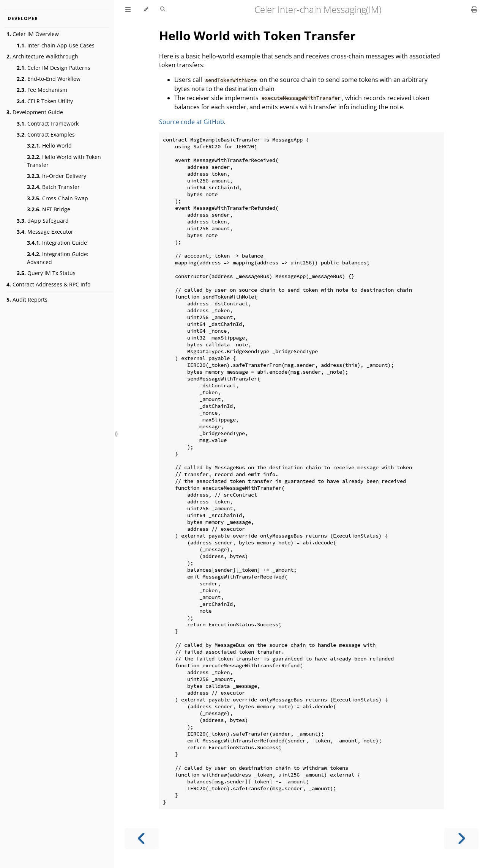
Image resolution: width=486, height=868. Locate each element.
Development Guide (35, 112)
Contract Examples (46, 134)
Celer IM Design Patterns (54, 68)
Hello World (49, 145)
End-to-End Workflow (49, 79)
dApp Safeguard (43, 221)
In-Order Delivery (57, 176)
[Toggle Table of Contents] (128, 9)
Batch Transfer (53, 187)
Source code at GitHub (192, 122)
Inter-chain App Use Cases (56, 45)
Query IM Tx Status (46, 273)
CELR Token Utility (45, 101)
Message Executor (45, 232)
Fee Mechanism (42, 90)
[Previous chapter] (142, 839)
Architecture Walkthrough (42, 56)
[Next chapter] (461, 839)
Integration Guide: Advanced (58, 258)
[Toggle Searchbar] (163, 9)
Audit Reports (27, 300)
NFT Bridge (49, 209)
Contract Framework (48, 123)
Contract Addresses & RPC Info (48, 284)
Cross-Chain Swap (58, 198)
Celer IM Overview (33, 34)
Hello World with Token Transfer (64, 161)
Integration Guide (57, 243)
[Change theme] (146, 9)
